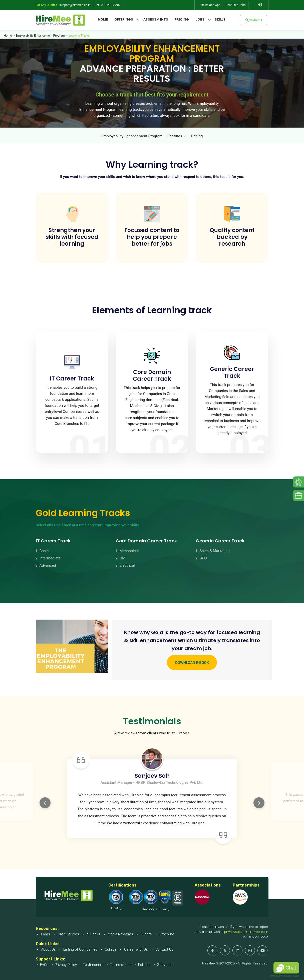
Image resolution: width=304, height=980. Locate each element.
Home (103, 19)
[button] (286, 968)
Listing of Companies (80, 950)
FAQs (44, 965)
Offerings (124, 19)
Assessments (156, 19)
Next (259, 803)
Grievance (165, 965)
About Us (48, 950)
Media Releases (120, 934)
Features (175, 136)
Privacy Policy (66, 965)
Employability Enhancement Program (40, 36)
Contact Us (164, 950)
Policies (144, 965)
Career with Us (135, 950)
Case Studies (68, 934)
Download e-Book (192, 663)
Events (146, 934)
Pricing (182, 19)
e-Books (93, 934)
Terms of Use (121, 965)
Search (253, 20)
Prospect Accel (291, 976)
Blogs (45, 934)
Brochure (166, 934)
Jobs (200, 19)
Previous (45, 803)
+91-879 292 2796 (255, 937)
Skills (220, 19)
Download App (211, 5)
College (110, 950)
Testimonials (93, 965)
